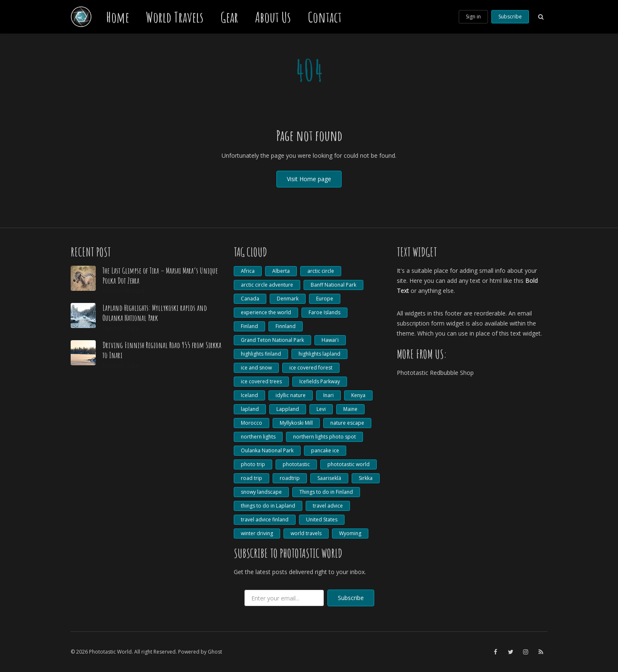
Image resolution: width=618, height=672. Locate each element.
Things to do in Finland (326, 492)
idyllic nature (291, 395)
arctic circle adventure (267, 285)
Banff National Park (333, 285)
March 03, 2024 (120, 365)
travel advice (328, 506)
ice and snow (256, 368)
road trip (252, 478)
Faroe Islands (324, 312)
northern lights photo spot (324, 437)
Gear (229, 17)
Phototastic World (110, 652)
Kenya (358, 395)
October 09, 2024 (123, 291)
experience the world (266, 312)
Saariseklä (329, 478)
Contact (325, 17)
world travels (306, 533)
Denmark (288, 299)
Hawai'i (330, 340)
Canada (250, 299)
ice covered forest (311, 368)
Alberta (281, 271)
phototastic (296, 464)
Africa (248, 271)
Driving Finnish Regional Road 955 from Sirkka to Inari (162, 350)
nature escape (347, 423)
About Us (273, 17)
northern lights (258, 437)
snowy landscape (261, 492)
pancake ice (325, 450)
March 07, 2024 (120, 328)
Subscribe (510, 17)
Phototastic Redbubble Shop (435, 373)
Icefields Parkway (320, 381)
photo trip (253, 464)
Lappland (288, 409)
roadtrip (290, 478)
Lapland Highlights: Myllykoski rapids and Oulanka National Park (155, 313)
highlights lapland (319, 354)
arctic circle (321, 271)
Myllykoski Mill (296, 423)
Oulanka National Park (267, 450)
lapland (250, 409)
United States (322, 519)
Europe (325, 299)
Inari (328, 395)
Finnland (286, 326)
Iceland (249, 395)
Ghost (215, 652)
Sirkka (366, 478)
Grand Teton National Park (272, 340)
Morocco (252, 423)
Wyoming (350, 533)
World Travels (175, 17)
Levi (321, 409)
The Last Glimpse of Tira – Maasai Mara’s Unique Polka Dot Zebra (160, 276)
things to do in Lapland (268, 506)
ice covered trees (261, 381)
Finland (249, 326)
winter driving (257, 533)
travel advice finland (265, 519)
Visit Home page (309, 179)
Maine (350, 409)
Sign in (473, 17)
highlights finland (261, 354)
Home (118, 17)
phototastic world (349, 464)
